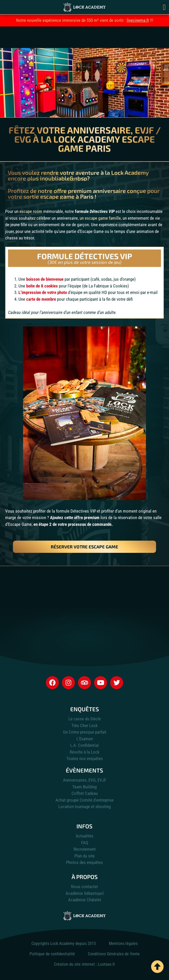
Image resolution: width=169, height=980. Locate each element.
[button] (164, 7)
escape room (31, 211)
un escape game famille (100, 218)
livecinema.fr (138, 20)
